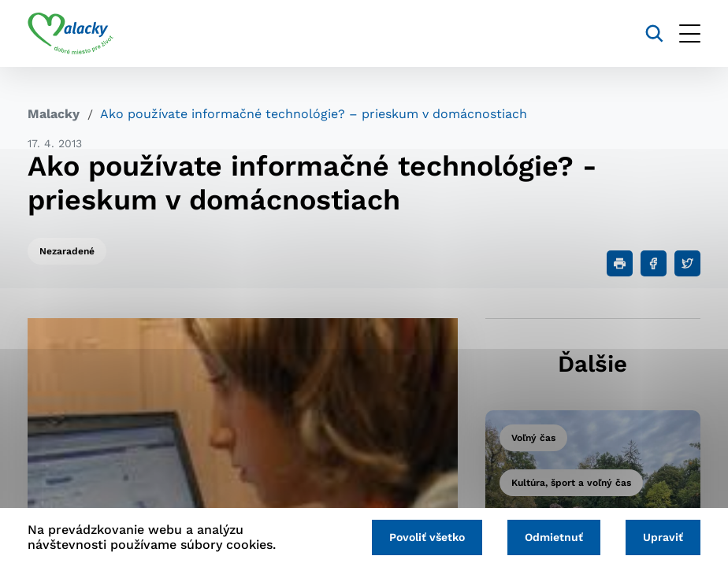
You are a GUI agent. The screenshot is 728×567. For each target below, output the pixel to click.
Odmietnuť (554, 537)
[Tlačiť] (620, 263)
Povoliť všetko (427, 537)
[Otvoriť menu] (690, 33)
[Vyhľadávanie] (654, 33)
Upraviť (663, 537)
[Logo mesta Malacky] (71, 34)
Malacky (54, 114)
